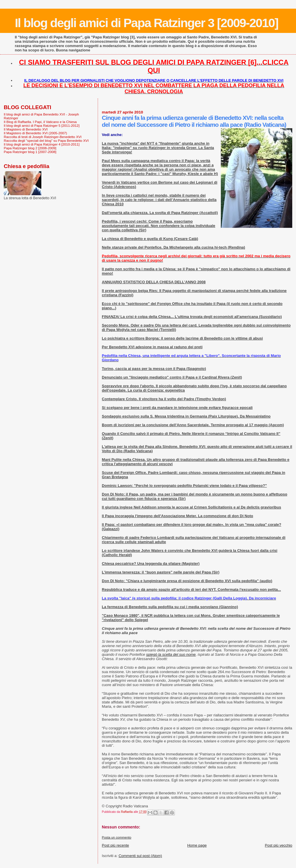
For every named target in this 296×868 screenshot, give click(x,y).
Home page (197, 845)
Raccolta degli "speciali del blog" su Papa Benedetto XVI (46, 140)
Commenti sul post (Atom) (140, 856)
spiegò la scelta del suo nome (171, 654)
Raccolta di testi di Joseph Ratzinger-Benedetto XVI (43, 137)
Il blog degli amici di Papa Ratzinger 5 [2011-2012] (42, 125)
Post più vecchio (279, 845)
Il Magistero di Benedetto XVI (26, 129)
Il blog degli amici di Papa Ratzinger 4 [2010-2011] (42, 144)
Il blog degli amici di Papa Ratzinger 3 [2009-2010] (146, 23)
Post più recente (115, 845)
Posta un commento (116, 837)
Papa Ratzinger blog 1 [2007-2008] (30, 152)
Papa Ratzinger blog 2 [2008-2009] (30, 148)
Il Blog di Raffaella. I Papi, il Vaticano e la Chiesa (40, 122)
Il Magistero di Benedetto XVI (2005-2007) (35, 133)
